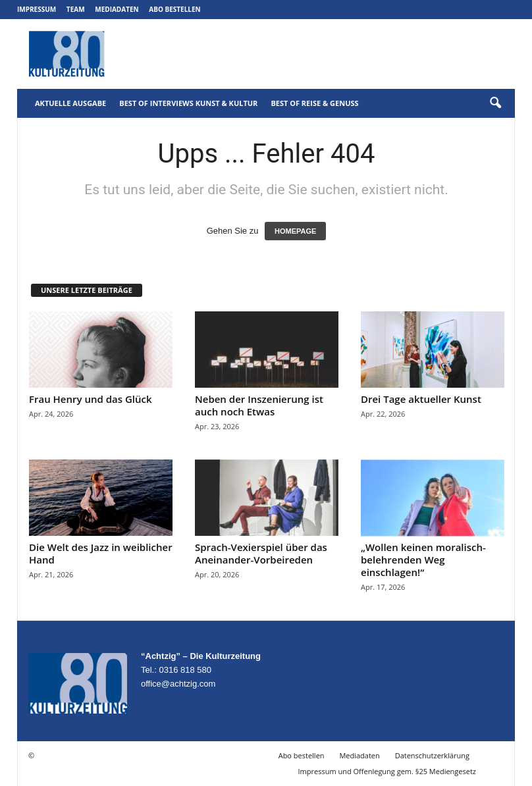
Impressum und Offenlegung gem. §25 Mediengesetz (387, 771)
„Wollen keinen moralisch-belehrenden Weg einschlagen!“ (423, 560)
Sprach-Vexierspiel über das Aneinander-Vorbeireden (261, 553)
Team (76, 9)
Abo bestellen (174, 9)
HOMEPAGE (295, 231)
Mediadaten (117, 9)
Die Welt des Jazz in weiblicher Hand (101, 553)
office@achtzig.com (178, 684)
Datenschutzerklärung (432, 755)
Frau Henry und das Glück (91, 399)
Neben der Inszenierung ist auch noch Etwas (259, 405)
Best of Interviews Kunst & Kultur (188, 103)
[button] (495, 103)
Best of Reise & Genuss (314, 103)
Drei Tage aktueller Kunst (421, 399)
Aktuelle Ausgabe (70, 103)
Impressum (37, 9)
